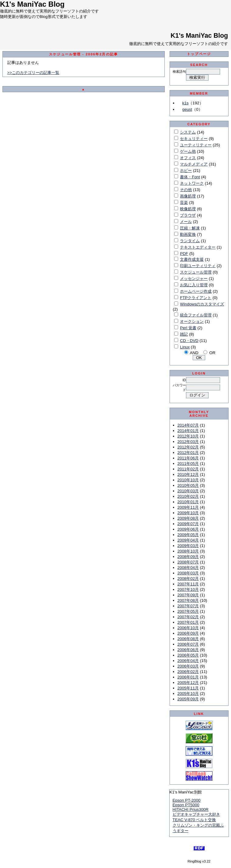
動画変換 (188, 234)
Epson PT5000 (186, 805)
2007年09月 (188, 595)
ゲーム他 (188, 151)
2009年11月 (188, 507)
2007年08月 (188, 600)
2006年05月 (188, 655)
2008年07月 (188, 562)
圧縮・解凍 (190, 228)
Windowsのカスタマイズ (202, 304)
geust (187, 109)
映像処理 (188, 209)
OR (212, 353)
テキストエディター (198, 247)
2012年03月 (188, 442)
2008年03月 (188, 573)
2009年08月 (188, 518)
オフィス (188, 158)
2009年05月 (188, 535)
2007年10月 (188, 589)
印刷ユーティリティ (198, 266)
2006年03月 (188, 666)
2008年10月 (188, 551)
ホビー (186, 171)
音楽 (184, 202)
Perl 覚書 (188, 328)
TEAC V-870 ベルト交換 (194, 820)
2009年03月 (188, 546)
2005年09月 (188, 699)
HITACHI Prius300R (191, 809)
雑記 (184, 334)
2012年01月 (188, 453)
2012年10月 (188, 436)
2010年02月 (188, 496)
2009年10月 (188, 513)
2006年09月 (188, 633)
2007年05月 (188, 611)
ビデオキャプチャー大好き (196, 814)
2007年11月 (188, 584)
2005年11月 (188, 688)
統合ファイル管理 (196, 315)
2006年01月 (188, 677)
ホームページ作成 (196, 291)
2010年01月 (188, 502)
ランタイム (190, 241)
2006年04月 (188, 661)
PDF (184, 254)
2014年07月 (188, 425)
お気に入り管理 (194, 285)
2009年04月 (188, 540)
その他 (186, 190)
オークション (192, 321)
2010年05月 (188, 485)
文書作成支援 (192, 259)
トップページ (199, 54)
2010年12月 (188, 474)
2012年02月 (188, 447)
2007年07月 (188, 606)
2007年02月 (188, 617)
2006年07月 (188, 644)
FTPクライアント (196, 298)
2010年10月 (188, 480)
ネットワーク (192, 183)
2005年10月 (188, 694)
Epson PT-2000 (187, 800)
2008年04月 (188, 568)
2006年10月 (188, 628)
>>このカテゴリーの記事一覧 (33, 73)
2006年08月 (188, 639)
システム (188, 132)
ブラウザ (188, 215)
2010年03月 (188, 491)
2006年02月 (188, 672)
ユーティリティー (196, 145)
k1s (186, 103)
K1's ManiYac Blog (199, 36)
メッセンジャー (194, 279)
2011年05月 (188, 464)
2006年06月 (188, 650)
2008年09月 (188, 557)
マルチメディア (194, 164)
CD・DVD (189, 341)
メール (186, 222)
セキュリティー (194, 139)
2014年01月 (188, 431)
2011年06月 (188, 458)
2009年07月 (188, 524)
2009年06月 (188, 529)
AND (194, 353)
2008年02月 (188, 579)
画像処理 (188, 196)
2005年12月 (188, 683)
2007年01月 (188, 622)
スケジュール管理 (196, 272)
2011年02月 (188, 469)
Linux (185, 347)
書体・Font (190, 177)
